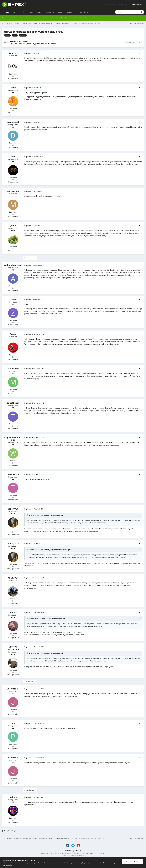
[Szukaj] (127, 12)
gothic (13, 226)
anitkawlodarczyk (13, 265)
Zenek (13, 88)
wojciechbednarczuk (13, 439)
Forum (6, 13)
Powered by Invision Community (73, 856)
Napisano (34, 53)
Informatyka (50, 12)
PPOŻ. (22, 12)
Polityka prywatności (73, 851)
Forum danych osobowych (62, 18)
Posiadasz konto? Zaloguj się (116, 5)
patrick (13, 797)
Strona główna (83, 12)
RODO (39, 12)
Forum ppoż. (30, 18)
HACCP (31, 12)
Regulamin (70, 12)
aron (13, 157)
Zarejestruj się (137, 5)
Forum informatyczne (83, 18)
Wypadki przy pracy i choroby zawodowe (40, 44)
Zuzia (13, 299)
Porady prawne (100, 18)
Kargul (13, 334)
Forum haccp (43, 18)
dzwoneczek (13, 122)
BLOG (60, 12)
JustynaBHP (13, 689)
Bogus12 (13, 612)
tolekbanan (13, 474)
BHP (14, 12)
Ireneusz (25, 41)
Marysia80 (13, 368)
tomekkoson (13, 403)
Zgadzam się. (132, 861)
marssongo (13, 191)
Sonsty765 (13, 509)
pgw (13, 723)
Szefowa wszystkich (13, 648)
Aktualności (6, 18)
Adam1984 (13, 578)
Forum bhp (18, 18)
